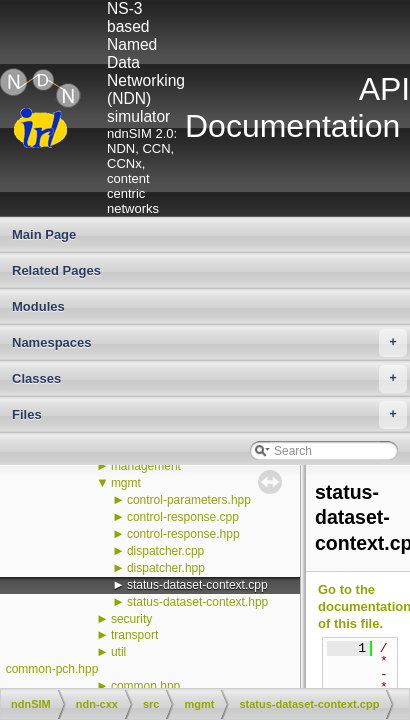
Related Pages (56, 270)
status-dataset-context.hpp (197, 602)
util (118, 652)
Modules (38, 306)
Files (209, 415)
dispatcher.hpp (166, 568)
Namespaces (209, 343)
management (146, 466)
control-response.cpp (183, 517)
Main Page (44, 234)
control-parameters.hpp (189, 500)
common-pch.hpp (52, 669)
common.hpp (145, 686)
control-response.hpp (183, 534)
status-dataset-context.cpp (197, 585)
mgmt (126, 483)
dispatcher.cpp (165, 551)
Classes (209, 379)
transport (134, 635)
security (131, 619)
